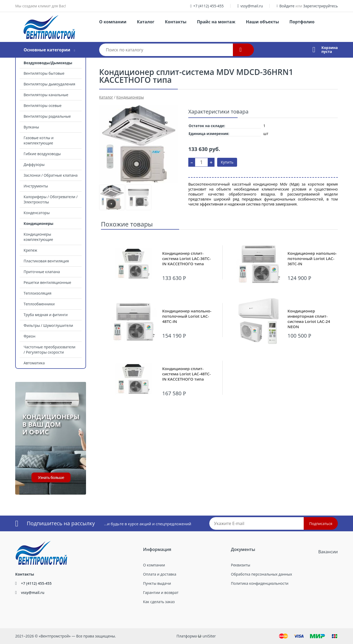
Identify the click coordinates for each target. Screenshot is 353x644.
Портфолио (302, 22)
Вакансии (328, 552)
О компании (113, 22)
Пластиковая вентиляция (46, 261)
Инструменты (36, 186)
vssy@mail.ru (252, 6)
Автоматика (34, 363)
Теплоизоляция (38, 293)
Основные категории (47, 50)
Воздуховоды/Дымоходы (48, 63)
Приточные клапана (42, 272)
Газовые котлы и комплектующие (39, 140)
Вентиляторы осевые (43, 105)
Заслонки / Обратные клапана (51, 175)
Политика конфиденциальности (260, 583)
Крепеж (30, 250)
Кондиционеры (38, 223)
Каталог (146, 22)
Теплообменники (39, 304)
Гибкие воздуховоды (42, 154)
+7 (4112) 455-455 (208, 6)
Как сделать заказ (159, 602)
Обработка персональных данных (262, 574)
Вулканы (31, 127)
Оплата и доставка (160, 574)
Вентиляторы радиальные (47, 116)
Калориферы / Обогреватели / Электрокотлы (51, 199)
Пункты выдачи (157, 583)
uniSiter (209, 636)
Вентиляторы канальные (46, 95)
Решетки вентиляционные (47, 282)
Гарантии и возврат (161, 592)
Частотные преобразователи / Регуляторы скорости (49, 350)
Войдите (287, 6)
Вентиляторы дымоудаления (49, 84)
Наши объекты (262, 22)
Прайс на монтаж (216, 22)
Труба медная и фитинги (46, 315)
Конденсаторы (37, 213)
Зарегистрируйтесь (320, 6)
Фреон (30, 336)
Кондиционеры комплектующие (38, 237)
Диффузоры (34, 164)
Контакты (176, 22)
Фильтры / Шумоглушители (48, 325)
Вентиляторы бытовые (44, 73)
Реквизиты (241, 565)
